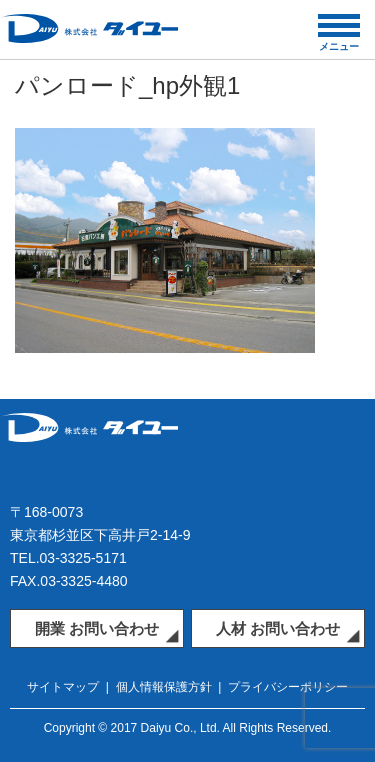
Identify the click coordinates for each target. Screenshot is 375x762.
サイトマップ (63, 687)
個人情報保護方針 (164, 687)
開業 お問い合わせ (97, 628)
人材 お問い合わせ (278, 628)
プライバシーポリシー (288, 687)
